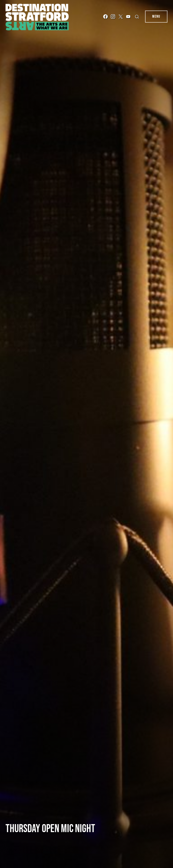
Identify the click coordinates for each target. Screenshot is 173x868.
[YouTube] (128, 17)
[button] (138, 17)
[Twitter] (121, 17)
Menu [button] (156, 16)
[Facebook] (105, 17)
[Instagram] (113, 17)
